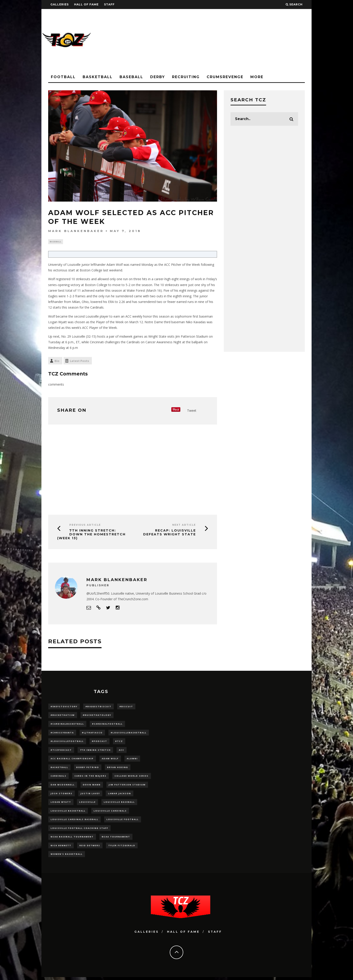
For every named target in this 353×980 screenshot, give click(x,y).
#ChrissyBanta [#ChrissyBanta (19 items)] (62, 733)
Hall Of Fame (86, 4)
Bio (57, 361)
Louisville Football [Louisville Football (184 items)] (123, 822)
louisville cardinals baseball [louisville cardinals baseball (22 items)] (75, 822)
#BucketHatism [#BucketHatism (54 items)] (63, 716)
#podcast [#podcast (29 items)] (100, 742)
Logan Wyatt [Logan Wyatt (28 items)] (61, 804)
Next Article (184, 526)
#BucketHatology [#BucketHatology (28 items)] (97, 716)
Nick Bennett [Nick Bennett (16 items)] (61, 848)
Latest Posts (79, 361)
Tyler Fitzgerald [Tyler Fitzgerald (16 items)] (122, 848)
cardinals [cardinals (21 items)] (59, 778)
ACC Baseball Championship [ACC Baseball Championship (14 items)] (72, 760)
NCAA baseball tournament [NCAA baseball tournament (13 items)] (72, 839)
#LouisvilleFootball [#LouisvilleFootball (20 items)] (67, 742)
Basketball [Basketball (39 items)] (59, 769)
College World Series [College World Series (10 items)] (132, 778)
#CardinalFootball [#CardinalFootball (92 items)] (107, 725)
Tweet (192, 411)
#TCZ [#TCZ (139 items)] (119, 742)
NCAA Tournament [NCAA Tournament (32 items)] (116, 839)
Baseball (131, 77)
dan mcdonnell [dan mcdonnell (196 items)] (63, 786)
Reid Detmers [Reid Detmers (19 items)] (90, 848)
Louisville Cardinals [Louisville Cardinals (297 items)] (110, 813)
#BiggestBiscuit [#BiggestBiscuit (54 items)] (98, 707)
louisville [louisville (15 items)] (87, 804)
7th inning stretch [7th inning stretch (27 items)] (95, 751)
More (257, 77)
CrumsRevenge (225, 77)
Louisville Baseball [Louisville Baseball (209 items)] (119, 804)
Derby (158, 77)
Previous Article (85, 526)
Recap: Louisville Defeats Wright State (170, 533)
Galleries (60, 4)
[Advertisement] (230, 41)
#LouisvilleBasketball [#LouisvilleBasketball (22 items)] (129, 733)
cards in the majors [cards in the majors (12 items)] (91, 778)
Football (63, 77)
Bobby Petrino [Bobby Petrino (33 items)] (88, 769)
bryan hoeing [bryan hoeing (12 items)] (118, 769)
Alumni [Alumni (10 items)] (132, 760)
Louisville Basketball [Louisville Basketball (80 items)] (68, 813)
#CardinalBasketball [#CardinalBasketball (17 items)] (67, 725)
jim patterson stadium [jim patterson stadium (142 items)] (127, 786)
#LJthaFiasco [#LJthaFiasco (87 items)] (92, 733)
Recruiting (186, 77)
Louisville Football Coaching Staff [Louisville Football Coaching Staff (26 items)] (79, 831)
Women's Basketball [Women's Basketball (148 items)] (67, 857)
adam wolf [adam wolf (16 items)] (110, 760)
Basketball (98, 77)
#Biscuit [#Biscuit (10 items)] (126, 707)
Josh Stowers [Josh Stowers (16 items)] (62, 795)
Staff (109, 4)
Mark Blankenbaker (76, 231)
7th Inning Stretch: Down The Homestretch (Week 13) (91, 535)
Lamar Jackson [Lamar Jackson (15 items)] (120, 795)
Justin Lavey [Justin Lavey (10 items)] (90, 795)
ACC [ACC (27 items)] (122, 751)
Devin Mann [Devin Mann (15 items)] (92, 786)
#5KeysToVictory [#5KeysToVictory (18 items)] (64, 707)
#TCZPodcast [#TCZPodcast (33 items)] (61, 751)
